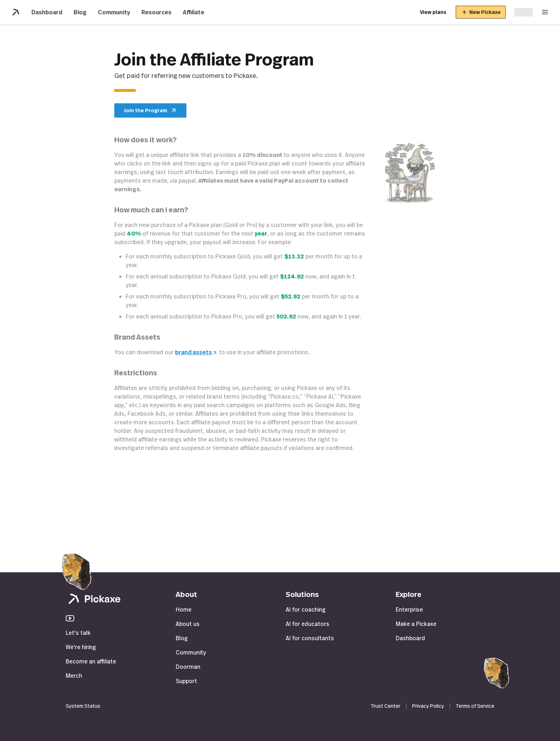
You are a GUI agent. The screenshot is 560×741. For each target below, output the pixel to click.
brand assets (196, 352)
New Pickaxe (481, 12)
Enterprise (409, 609)
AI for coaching (306, 609)
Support (186, 681)
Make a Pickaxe (416, 624)
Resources (156, 12)
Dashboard (47, 12)
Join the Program (150, 110)
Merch (74, 676)
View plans (433, 12)
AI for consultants (310, 638)
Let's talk (78, 633)
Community (114, 12)
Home (184, 609)
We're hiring (81, 647)
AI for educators (307, 624)
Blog (80, 12)
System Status (83, 706)
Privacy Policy (428, 706)
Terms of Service (475, 706)
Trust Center (386, 706)
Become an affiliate (91, 661)
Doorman (188, 667)
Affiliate (194, 12)
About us (188, 624)
